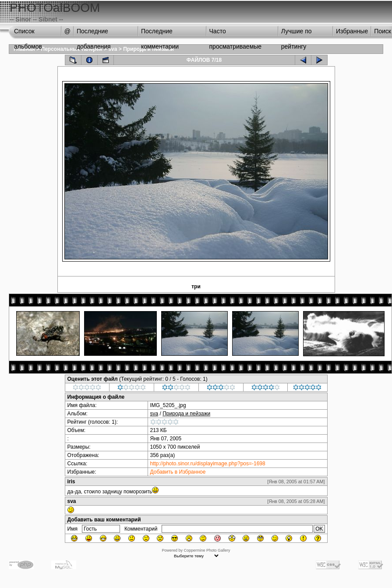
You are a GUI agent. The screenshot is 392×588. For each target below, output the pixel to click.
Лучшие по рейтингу (297, 33)
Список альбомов (28, 33)
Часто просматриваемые (236, 33)
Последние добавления (94, 33)
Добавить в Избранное (178, 472)
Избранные (352, 31)
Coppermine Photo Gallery (207, 550)
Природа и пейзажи (186, 414)
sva (113, 49)
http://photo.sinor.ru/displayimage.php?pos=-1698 (208, 464)
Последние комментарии (160, 33)
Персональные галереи (72, 49)
